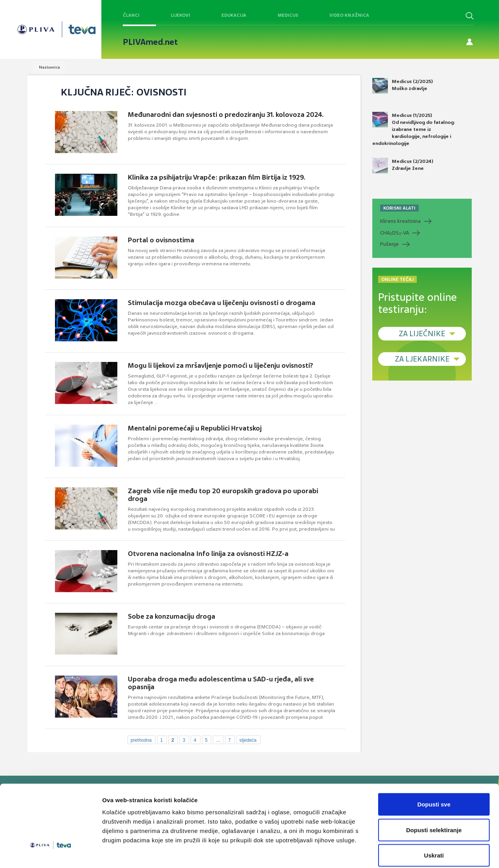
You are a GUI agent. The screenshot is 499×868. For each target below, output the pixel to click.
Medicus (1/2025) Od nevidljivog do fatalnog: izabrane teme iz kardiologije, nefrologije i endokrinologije (414, 129)
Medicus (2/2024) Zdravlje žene (403, 166)
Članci (131, 15)
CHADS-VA (395, 233)
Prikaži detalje (404, 853)
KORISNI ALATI (399, 208)
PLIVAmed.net (150, 42)
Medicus (288, 15)
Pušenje (389, 244)
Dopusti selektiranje (434, 791)
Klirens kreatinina (400, 221)
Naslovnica (50, 67)
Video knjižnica (349, 15)
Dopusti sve (434, 766)
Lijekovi (180, 15)
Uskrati (434, 817)
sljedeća (248, 740)
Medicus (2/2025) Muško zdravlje (403, 86)
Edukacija (234, 15)
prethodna (141, 740)
